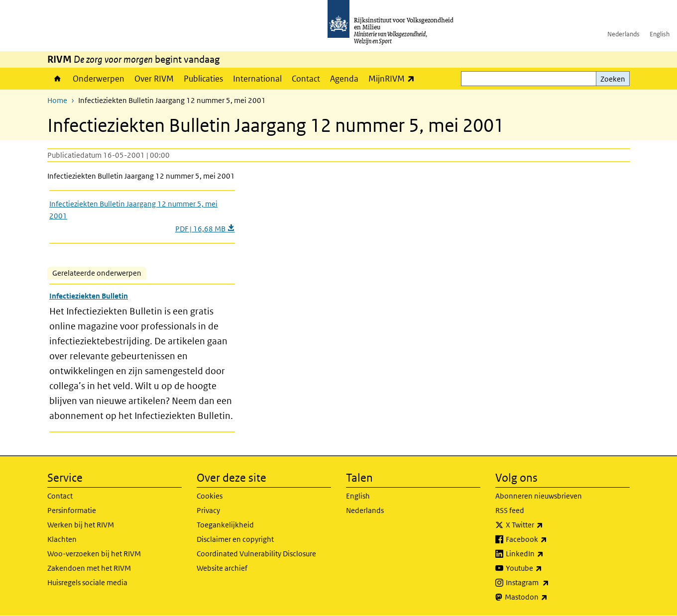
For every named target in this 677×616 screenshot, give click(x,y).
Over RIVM (154, 79)
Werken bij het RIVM (81, 525)
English (660, 34)
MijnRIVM (394, 78)
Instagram (549, 583)
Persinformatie (72, 510)
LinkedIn (547, 554)
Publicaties (203, 79)
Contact (306, 79)
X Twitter (546, 525)
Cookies (210, 496)
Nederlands (623, 34)
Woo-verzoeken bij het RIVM (94, 554)
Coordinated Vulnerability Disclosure (256, 554)
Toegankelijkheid (225, 525)
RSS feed (510, 510)
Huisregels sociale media (87, 582)
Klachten (62, 539)
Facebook (548, 539)
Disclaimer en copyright (235, 539)
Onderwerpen (99, 79)
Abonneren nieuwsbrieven (539, 496)
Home (57, 79)
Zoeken (613, 79)
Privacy (208, 510)
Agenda (344, 79)
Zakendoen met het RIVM (89, 568)
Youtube (546, 568)
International (257, 79)
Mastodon (548, 597)
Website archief (222, 568)
